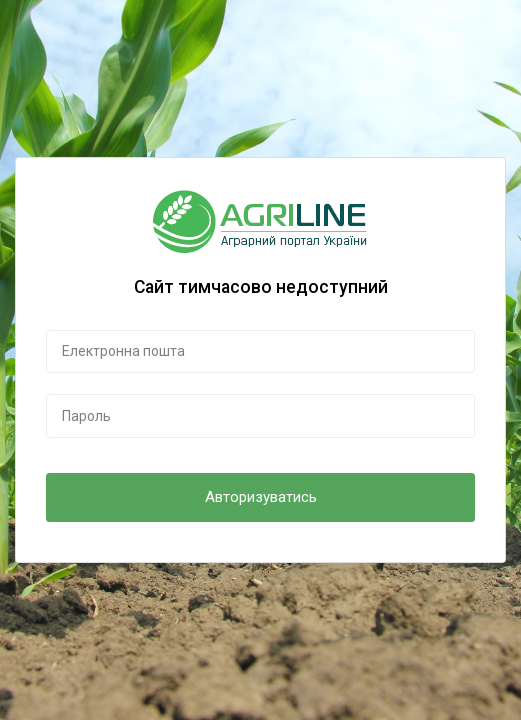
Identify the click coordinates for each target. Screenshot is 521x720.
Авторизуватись (261, 497)
